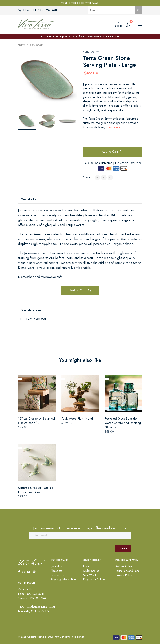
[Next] (74, 80)
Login (86, 567)
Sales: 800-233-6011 (31, 594)
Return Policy (124, 567)
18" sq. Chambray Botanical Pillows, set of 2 (37, 421)
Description (29, 199)
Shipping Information (63, 580)
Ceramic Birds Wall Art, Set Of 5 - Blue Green (36, 490)
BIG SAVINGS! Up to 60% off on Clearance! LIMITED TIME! (80, 37)
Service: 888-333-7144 (32, 598)
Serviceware (37, 45)
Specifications (31, 310)
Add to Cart (112, 152)
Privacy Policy (124, 575)
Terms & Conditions (127, 571)
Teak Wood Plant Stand (77, 419)
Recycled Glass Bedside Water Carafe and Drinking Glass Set (123, 423)
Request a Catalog (95, 580)
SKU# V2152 (91, 52)
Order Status (91, 571)
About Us (56, 571)
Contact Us (57, 575)
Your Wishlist (91, 575)
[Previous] (21, 80)
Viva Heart (57, 567)
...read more (113, 127)
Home (21, 45)
